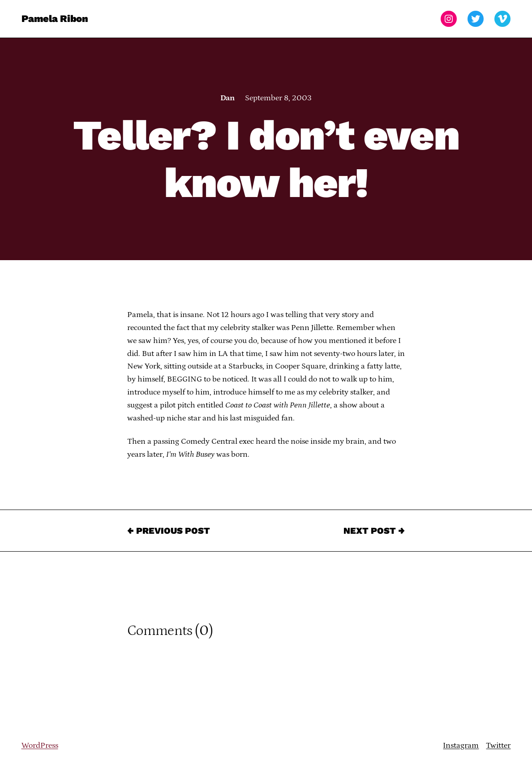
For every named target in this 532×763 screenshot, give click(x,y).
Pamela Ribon (55, 19)
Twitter (498, 746)
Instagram (461, 746)
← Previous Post (169, 531)
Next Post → (374, 531)
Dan (227, 98)
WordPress (40, 746)
